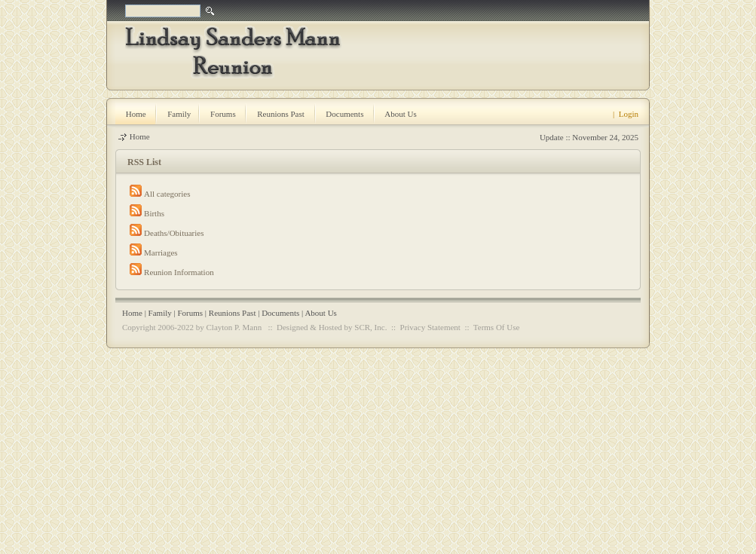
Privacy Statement (430, 327)
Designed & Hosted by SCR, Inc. (332, 327)
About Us (320, 313)
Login (629, 114)
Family (160, 313)
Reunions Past (233, 313)
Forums (190, 313)
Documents (280, 313)
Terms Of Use (497, 327)
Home (140, 136)
